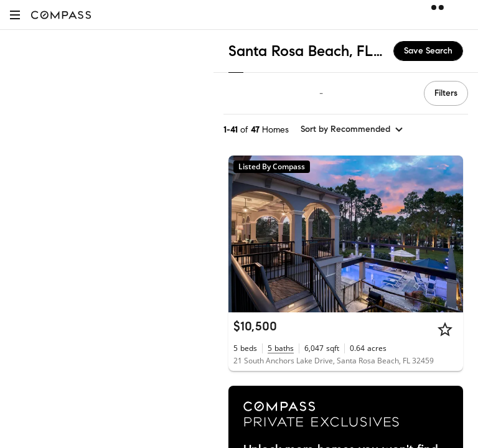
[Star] (445, 329)
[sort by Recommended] (352, 129)
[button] (15, 15)
